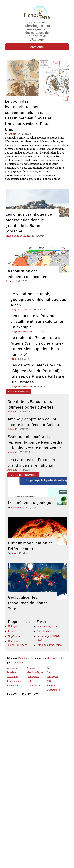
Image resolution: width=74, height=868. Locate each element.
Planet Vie (24, 666)
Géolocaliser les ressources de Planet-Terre (28, 609)
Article (12, 134)
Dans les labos (46, 638)
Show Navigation (37, 47)
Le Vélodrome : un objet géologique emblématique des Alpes (39, 304)
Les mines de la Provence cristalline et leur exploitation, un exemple (38, 325)
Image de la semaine (18, 239)
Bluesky (51, 694)
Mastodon (52, 698)
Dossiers (12, 680)
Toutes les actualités (24, 481)
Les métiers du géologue (31, 509)
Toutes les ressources (18, 396)
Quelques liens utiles (50, 653)
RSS (49, 689)
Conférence (17, 514)
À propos (31, 676)
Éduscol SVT (21, 671)
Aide (49, 676)
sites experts (53, 666)
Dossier (15, 559)
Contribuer (52, 685)
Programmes (14, 689)
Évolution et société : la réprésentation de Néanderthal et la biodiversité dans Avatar (36, 448)
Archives (12, 676)
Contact (51, 680)
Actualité (12, 417)
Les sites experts (47, 632)
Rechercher (13, 694)
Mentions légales (36, 680)
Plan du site (33, 685)
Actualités (13, 685)
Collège (13, 632)
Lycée (12, 638)
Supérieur (14, 643)
